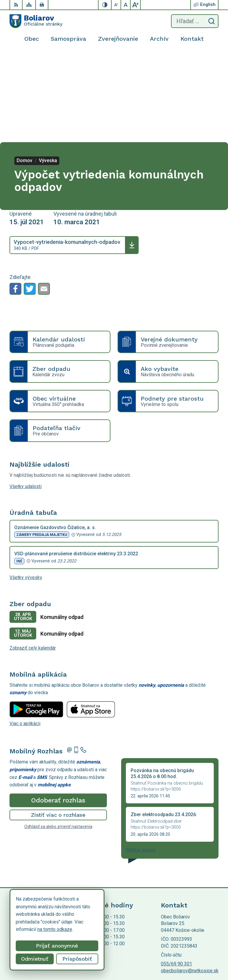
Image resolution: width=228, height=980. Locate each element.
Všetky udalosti (26, 396)
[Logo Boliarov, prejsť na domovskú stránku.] (36, 21)
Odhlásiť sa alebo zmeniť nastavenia (58, 736)
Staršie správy (141, 759)
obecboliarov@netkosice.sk (190, 880)
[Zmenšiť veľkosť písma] (116, 5)
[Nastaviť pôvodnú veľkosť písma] (126, 5)
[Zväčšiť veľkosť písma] (135, 5)
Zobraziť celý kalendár (33, 558)
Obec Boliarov (59, 920)
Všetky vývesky (26, 487)
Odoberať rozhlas (58, 710)
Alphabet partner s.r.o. (88, 914)
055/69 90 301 (176, 873)
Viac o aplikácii (25, 633)
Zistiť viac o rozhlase (58, 724)
